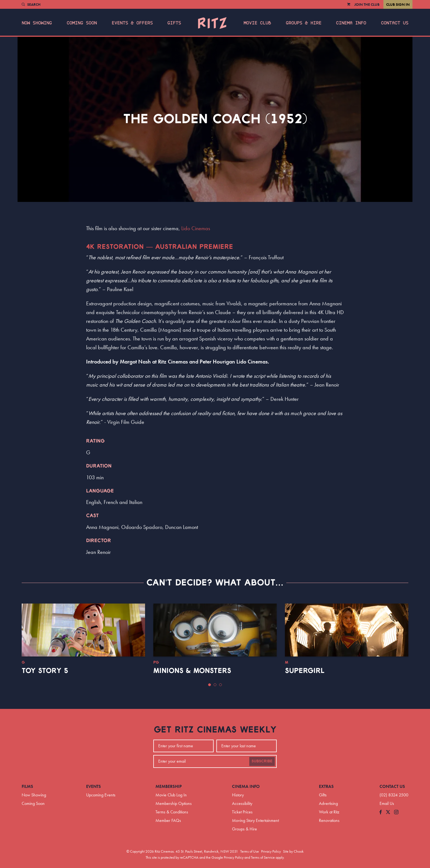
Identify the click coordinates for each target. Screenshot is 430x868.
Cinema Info (351, 23)
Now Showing (37, 23)
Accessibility (242, 803)
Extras (326, 786)
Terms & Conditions (172, 812)
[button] (210, 685)
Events (94, 786)
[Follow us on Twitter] (388, 812)
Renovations (329, 820)
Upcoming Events (101, 795)
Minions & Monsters (192, 671)
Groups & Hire (304, 23)
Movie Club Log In (171, 795)
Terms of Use (250, 851)
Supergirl (305, 671)
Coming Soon (82, 23)
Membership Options (174, 803)
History (238, 795)
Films (27, 786)
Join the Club (367, 4)
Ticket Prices (242, 812)
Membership (169, 786)
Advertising (328, 803)
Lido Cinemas (196, 228)
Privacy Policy (271, 851)
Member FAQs (168, 820)
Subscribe (262, 761)
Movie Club (257, 23)
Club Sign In (398, 4)
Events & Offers (132, 23)
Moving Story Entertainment (255, 820)
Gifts (174, 23)
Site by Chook (293, 851)
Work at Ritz (329, 812)
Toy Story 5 (45, 671)
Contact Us (395, 23)
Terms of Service (263, 857)
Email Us (387, 803)
